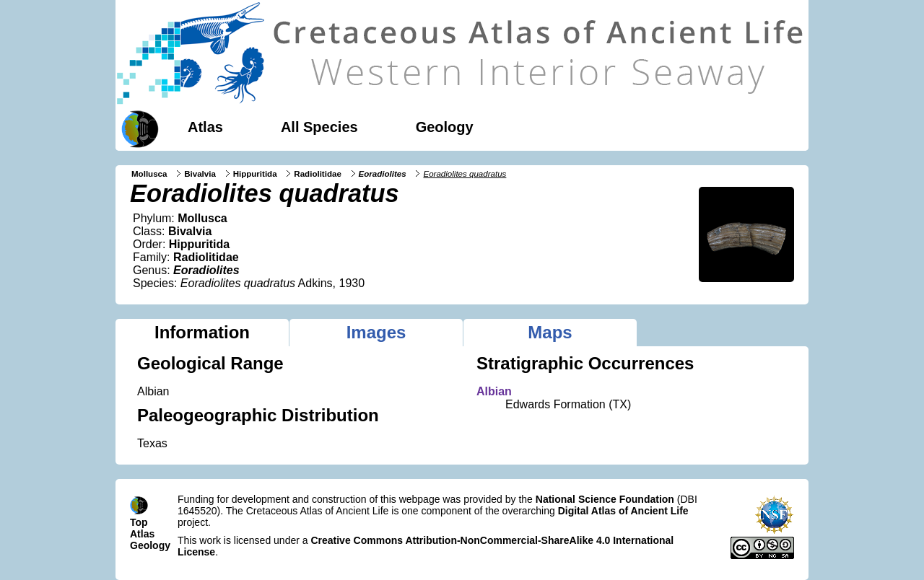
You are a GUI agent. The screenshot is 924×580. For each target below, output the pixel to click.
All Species (319, 127)
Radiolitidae (317, 174)
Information (202, 332)
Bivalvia (200, 174)
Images (376, 332)
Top (139, 522)
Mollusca (149, 174)
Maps (550, 332)
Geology (445, 127)
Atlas (205, 127)
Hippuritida (255, 174)
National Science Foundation (605, 499)
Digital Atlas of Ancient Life (623, 511)
